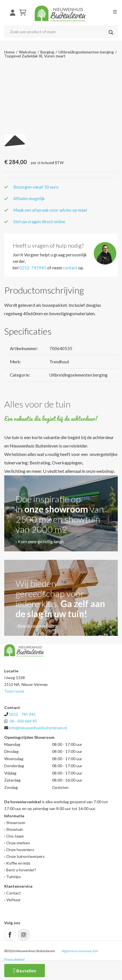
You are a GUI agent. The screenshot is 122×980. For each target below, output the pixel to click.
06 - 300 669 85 (23, 721)
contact (70, 268)
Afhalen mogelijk (29, 198)
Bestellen (25, 971)
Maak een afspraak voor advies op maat (50, 210)
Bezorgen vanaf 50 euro (36, 187)
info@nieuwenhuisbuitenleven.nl (38, 728)
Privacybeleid (14, 959)
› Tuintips (13, 877)
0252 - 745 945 (22, 714)
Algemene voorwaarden (80, 951)
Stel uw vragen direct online (39, 221)
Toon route (14, 691)
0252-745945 (33, 268)
